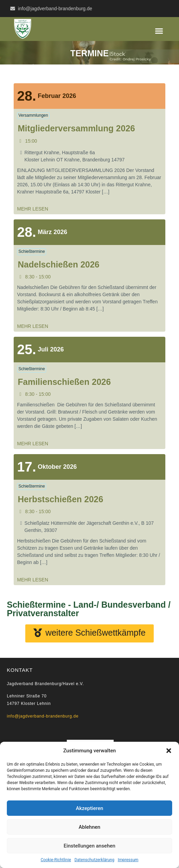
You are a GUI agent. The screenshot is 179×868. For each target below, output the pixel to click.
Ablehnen (89, 827)
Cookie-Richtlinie (56, 860)
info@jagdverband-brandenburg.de (43, 716)
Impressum (128, 860)
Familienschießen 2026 (64, 382)
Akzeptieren (89, 808)
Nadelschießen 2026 (59, 264)
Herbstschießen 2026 (60, 499)
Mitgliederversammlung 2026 (76, 128)
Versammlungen (33, 115)
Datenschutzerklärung (94, 860)
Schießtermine (32, 251)
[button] (169, 751)
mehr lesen (33, 209)
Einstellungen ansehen (89, 846)
